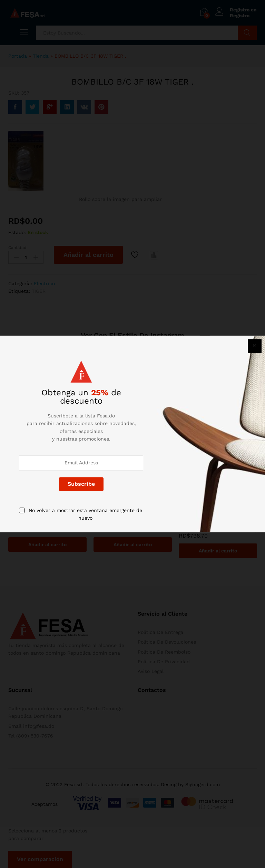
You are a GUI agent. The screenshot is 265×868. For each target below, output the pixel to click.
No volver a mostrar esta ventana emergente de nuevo (85, 514)
